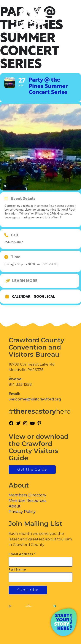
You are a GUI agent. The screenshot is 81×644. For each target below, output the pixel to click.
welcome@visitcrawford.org (35, 399)
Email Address (22, 554)
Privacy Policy (22, 512)
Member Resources (28, 501)
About (15, 506)
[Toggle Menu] (66, 22)
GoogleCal (44, 297)
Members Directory (27, 495)
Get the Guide (32, 469)
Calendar (21, 297)
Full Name (17, 569)
